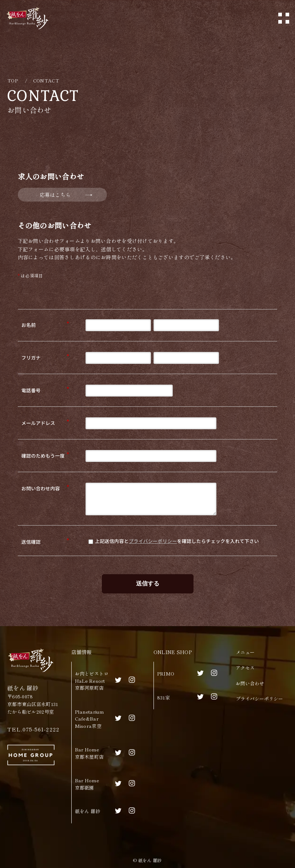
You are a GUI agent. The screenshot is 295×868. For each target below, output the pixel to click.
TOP (13, 80)
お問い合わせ (250, 683)
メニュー (245, 652)
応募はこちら (55, 195)
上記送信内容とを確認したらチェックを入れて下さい (174, 541)
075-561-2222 (41, 729)
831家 (164, 697)
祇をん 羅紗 (88, 811)
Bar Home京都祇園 (87, 784)
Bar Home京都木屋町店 (89, 753)
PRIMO (166, 674)
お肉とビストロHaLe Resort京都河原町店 (92, 681)
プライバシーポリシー (153, 541)
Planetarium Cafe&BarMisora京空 (89, 719)
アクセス (245, 668)
